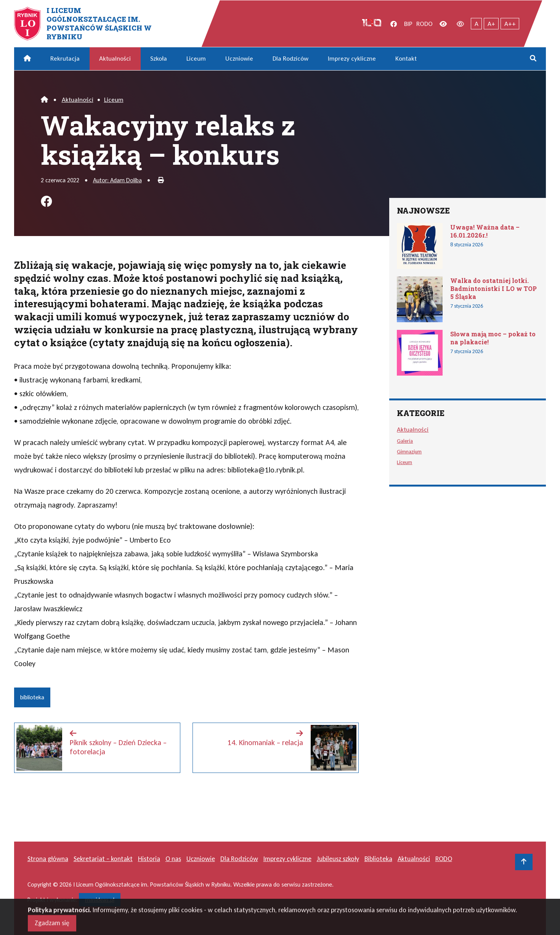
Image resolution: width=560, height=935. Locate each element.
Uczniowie (239, 59)
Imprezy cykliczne (352, 59)
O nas (173, 859)
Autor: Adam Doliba (117, 180)
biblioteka (32, 697)
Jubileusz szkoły (338, 859)
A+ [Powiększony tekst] (491, 24)
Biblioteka (378, 859)
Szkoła (159, 59)
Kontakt (406, 59)
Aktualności (115, 59)
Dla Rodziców (290, 59)
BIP (408, 24)
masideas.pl (100, 900)
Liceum (196, 59)
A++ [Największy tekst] (510, 24)
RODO (424, 24)
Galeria (405, 441)
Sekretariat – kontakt (103, 859)
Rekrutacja (65, 59)
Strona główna (48, 859)
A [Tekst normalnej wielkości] (477, 24)
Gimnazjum (409, 451)
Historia (149, 859)
